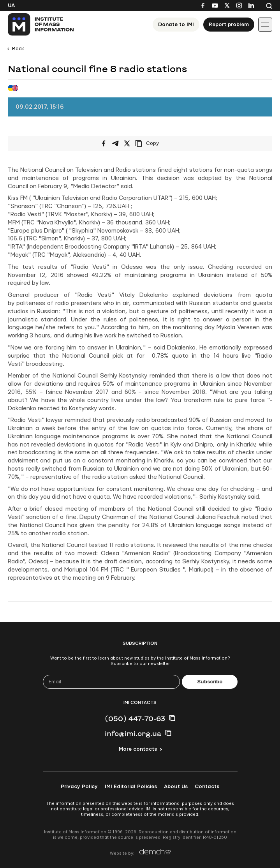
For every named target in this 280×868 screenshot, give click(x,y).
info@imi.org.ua (133, 733)
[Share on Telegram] (115, 143)
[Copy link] (158, 143)
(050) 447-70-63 (135, 718)
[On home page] (41, 25)
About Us (176, 787)
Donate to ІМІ (176, 25)
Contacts (207, 787)
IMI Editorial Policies (131, 787)
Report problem (229, 25)
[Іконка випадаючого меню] (265, 25)
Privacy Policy (79, 787)
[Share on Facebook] (104, 143)
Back (18, 49)
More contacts (138, 749)
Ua (11, 5)
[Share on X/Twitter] (127, 143)
